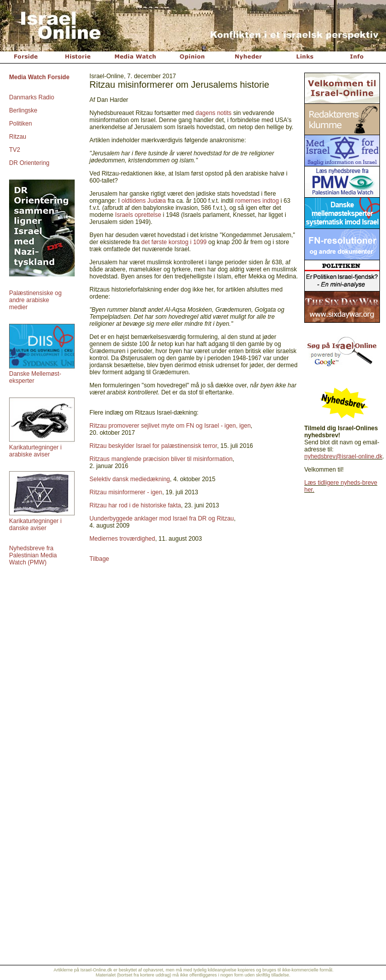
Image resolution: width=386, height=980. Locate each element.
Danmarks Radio (32, 97)
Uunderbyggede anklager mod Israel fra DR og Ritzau (161, 518)
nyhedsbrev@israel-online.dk (343, 456)
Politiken (20, 124)
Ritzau (18, 137)
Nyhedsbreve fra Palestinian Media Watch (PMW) (33, 555)
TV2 (15, 150)
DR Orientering (29, 163)
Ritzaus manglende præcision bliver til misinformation (161, 459)
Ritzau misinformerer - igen (126, 492)
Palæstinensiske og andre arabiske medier (35, 300)
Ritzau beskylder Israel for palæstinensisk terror (153, 446)
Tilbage (99, 559)
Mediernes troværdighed (122, 539)
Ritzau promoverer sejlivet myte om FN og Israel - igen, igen (170, 426)
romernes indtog (257, 201)
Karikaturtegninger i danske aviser (35, 525)
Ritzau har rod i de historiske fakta (135, 505)
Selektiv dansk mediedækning (129, 479)
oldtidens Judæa (144, 201)
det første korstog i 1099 (174, 242)
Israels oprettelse (138, 215)
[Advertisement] (193, 888)
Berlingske (23, 110)
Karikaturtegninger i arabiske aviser (35, 451)
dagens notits (213, 113)
